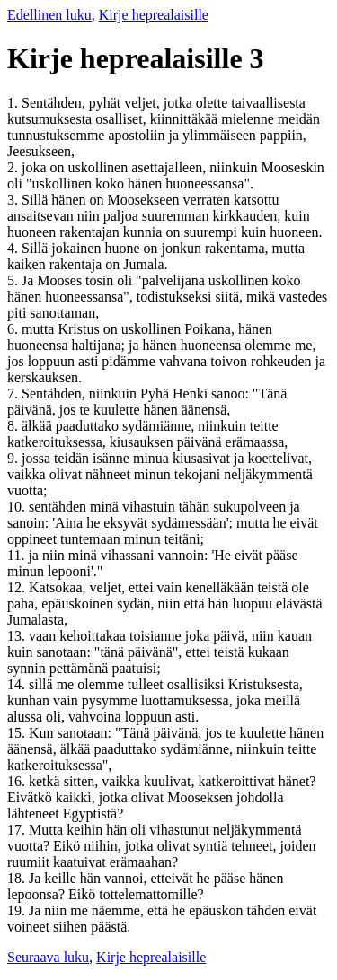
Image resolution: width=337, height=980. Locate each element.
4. (14, 248)
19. (18, 910)
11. (18, 555)
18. (18, 878)
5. (14, 280)
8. (14, 426)
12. (18, 587)
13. (18, 636)
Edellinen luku (49, 15)
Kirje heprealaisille (154, 15)
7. (14, 394)
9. (14, 458)
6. (14, 329)
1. (14, 103)
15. (18, 733)
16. (18, 781)
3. (14, 200)
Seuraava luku (48, 957)
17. (18, 830)
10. (18, 507)
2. (14, 167)
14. (18, 684)
